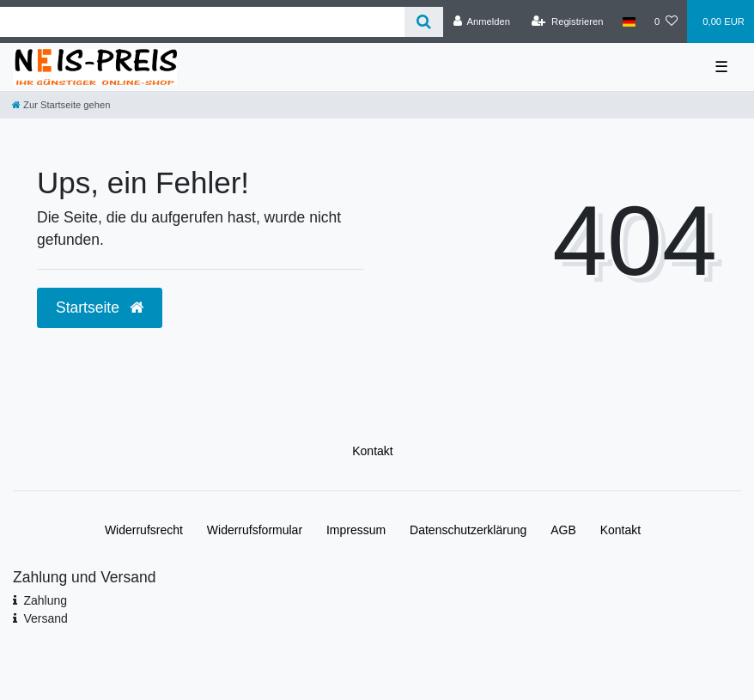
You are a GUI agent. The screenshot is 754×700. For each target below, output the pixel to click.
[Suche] (424, 22)
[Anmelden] (481, 21)
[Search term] (202, 22)
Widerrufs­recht (144, 530)
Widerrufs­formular (255, 530)
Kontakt (372, 451)
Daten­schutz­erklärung (468, 530)
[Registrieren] (567, 21)
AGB (563, 530)
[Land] (629, 21)
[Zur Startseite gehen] (61, 105)
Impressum (356, 530)
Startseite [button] (100, 307)
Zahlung (45, 600)
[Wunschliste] (666, 21)
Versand (45, 618)
